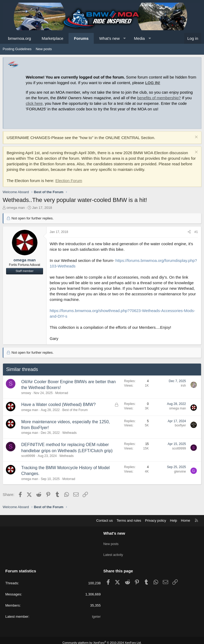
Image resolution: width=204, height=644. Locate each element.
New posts (44, 49)
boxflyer (180, 425)
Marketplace (53, 38)
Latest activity (114, 552)
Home (186, 520)
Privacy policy (156, 520)
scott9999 (28, 456)
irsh (183, 386)
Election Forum (69, 181)
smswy (26, 393)
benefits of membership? (159, 98)
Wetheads (70, 433)
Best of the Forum (75, 410)
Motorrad (62, 393)
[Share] (189, 232)
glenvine (180, 472)
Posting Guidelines (17, 49)
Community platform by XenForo (102, 638)
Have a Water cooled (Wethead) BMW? (58, 405)
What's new (109, 38)
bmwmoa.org (20, 38)
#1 (196, 232)
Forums (81, 38)
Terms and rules (129, 520)
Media (139, 38)
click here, (35, 103)
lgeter (96, 612)
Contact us (104, 520)
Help (174, 520)
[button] (124, 38)
